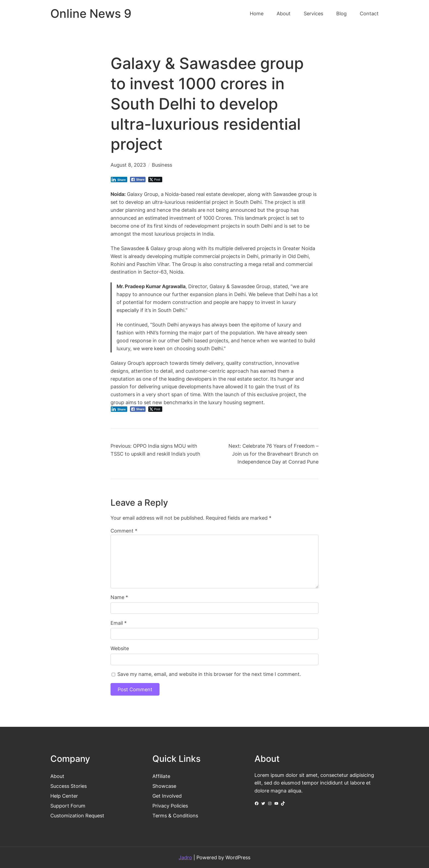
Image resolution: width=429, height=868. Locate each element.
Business (162, 165)
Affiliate (161, 776)
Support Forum (68, 806)
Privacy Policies (170, 806)
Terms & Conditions (175, 815)
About (57, 776)
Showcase (164, 786)
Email (119, 623)
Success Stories (69, 786)
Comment (124, 531)
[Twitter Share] (155, 180)
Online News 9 (91, 14)
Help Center (64, 796)
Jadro (185, 857)
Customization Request (77, 815)
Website (120, 648)
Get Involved (167, 796)
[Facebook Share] (138, 180)
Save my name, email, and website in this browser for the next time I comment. (209, 674)
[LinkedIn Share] (119, 180)
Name (119, 597)
